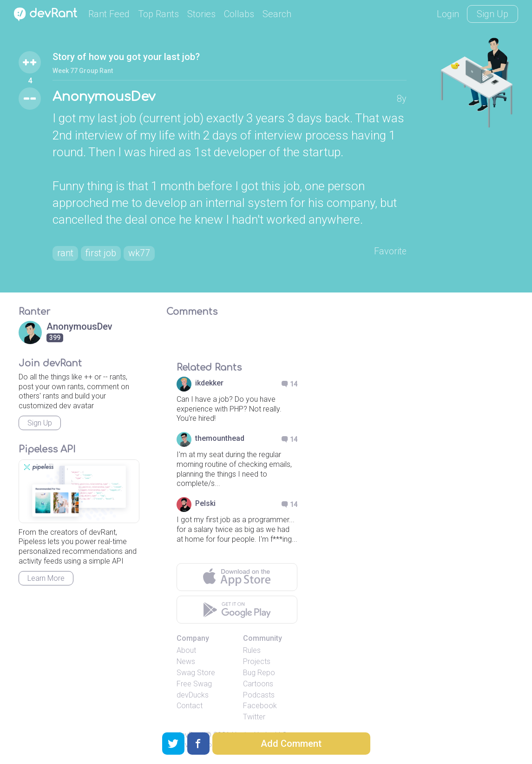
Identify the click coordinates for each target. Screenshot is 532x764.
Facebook (260, 706)
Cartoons (258, 684)
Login (448, 14)
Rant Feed (109, 14)
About (186, 651)
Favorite (390, 252)
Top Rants (158, 14)
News (186, 662)
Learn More (46, 578)
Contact (190, 706)
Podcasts (259, 695)
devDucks (193, 695)
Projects (257, 662)
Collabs (239, 14)
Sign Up (493, 14)
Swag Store (196, 673)
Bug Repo (259, 673)
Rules (252, 651)
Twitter (254, 717)
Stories (201, 14)
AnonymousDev (105, 97)
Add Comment (291, 744)
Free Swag (194, 684)
